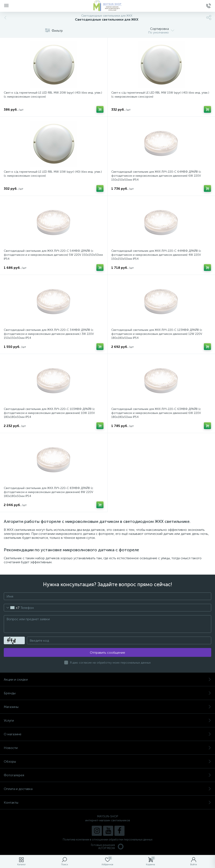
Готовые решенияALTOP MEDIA (107, 847)
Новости (107, 748)
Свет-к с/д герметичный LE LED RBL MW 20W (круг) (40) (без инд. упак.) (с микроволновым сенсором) (53, 95)
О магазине (107, 734)
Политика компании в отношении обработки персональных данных (108, 840)
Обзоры (107, 761)
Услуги (107, 720)
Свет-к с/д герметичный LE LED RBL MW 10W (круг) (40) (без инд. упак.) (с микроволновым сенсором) (53, 174)
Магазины (107, 707)
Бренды (107, 693)
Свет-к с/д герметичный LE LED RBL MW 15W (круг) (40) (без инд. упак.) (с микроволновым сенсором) (160, 95)
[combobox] (12, 608)
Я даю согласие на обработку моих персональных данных (110, 663)
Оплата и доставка (107, 789)
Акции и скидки (107, 679)
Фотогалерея (107, 775)
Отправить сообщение (107, 653)
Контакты (107, 802)
